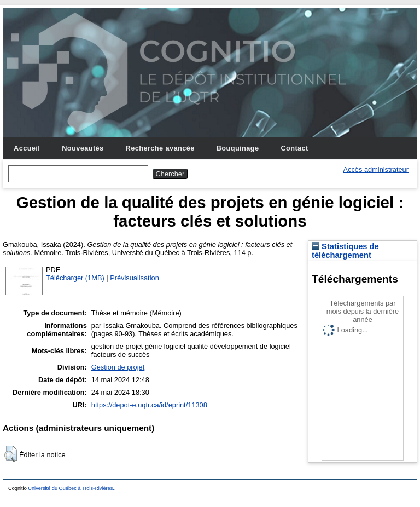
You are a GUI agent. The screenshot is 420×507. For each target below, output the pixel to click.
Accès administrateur (376, 169)
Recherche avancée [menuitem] (160, 148)
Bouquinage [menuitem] (238, 148)
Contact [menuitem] (294, 148)
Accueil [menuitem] (27, 148)
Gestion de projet (118, 367)
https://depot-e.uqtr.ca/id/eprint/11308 (149, 405)
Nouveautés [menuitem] (83, 148)
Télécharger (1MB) (75, 278)
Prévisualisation (135, 278)
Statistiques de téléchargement (345, 251)
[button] (11, 454)
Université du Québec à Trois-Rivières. (71, 488)
